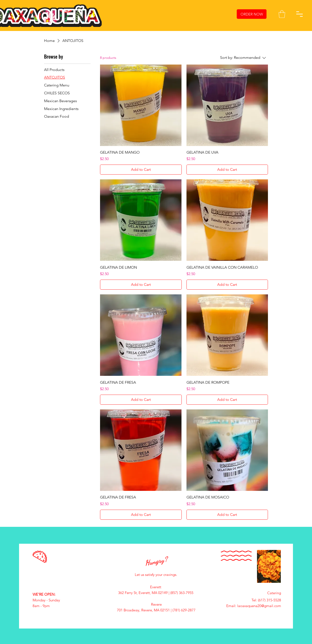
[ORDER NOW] (252, 14)
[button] (282, 14)
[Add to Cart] (141, 170)
